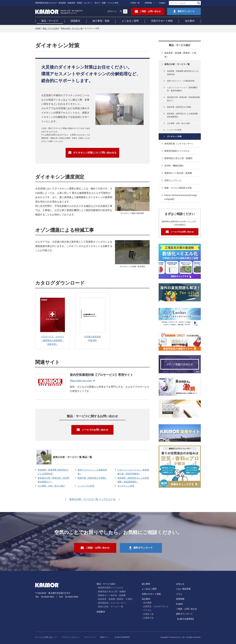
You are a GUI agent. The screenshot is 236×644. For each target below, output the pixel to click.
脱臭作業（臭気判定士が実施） (92, 478)
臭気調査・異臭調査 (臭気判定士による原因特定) (53, 472)
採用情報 (148, 3)
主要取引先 (148, 618)
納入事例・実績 (101, 21)
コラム (179, 594)
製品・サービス (50, 21)
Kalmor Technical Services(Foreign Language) (181, 197)
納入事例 (146, 584)
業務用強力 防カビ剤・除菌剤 (178, 158)
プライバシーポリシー (71, 637)
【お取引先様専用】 (185, 619)
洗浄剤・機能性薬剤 (174, 166)
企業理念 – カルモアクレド (156, 606)
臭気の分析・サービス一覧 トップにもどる (92, 499)
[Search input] (183, 3)
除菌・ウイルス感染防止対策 (178, 188)
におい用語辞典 (183, 589)
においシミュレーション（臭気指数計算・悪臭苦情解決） (133, 472)
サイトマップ (90, 637)
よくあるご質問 (130, 21)
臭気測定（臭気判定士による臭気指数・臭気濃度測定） (133, 480)
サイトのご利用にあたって (46, 637)
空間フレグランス (173, 181)
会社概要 (147, 603)
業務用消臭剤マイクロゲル (177, 151)
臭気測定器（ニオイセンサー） (179, 144)
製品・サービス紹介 (51, 28)
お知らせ (180, 584)
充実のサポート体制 (162, 21)
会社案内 (190, 21)
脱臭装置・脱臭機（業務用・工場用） (180, 55)
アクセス (147, 610)
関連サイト (105, 637)
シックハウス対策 (86, 486)
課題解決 (75, 21)
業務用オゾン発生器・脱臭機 (178, 173)
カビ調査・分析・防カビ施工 (51, 486)
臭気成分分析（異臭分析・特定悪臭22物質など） (53, 480)
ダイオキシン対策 (126, 486)
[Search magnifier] (199, 3)
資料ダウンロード (184, 614)
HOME (38, 28)
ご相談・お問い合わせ (186, 609)
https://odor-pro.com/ (81, 381)
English (162, 3)
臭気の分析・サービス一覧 (72, 28)
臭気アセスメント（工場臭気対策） (92, 472)
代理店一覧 (135, 3)
